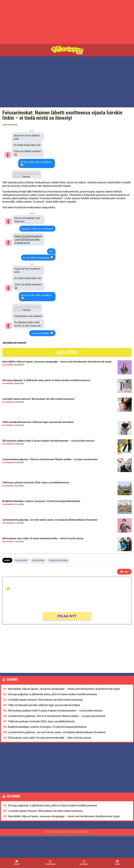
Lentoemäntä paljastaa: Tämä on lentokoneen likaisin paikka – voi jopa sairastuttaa (50, 459)
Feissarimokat (21, 560)
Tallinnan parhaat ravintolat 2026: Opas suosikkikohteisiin (36, 482)
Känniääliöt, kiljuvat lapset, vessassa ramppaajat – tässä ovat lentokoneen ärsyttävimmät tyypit (57, 362)
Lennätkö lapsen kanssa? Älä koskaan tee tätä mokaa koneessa (38, 399)
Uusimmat (12, 680)
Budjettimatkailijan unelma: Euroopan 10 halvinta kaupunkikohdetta (41, 501)
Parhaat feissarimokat (58, 560)
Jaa (124, 572)
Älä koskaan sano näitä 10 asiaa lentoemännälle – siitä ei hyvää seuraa (43, 538)
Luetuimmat (13, 796)
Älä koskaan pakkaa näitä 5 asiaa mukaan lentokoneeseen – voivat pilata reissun (48, 441)
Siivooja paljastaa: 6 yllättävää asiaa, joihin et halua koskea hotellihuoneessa (46, 380)
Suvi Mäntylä (8, 365)
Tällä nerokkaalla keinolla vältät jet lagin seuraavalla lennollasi (38, 422)
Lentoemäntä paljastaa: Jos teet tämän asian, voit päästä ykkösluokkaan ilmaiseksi (50, 520)
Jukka (5, 125)
